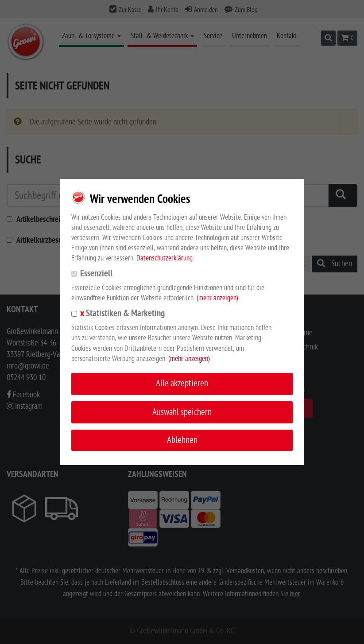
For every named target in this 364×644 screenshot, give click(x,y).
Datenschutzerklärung (165, 258)
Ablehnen (182, 440)
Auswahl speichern (182, 412)
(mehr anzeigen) (217, 298)
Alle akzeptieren (182, 383)
